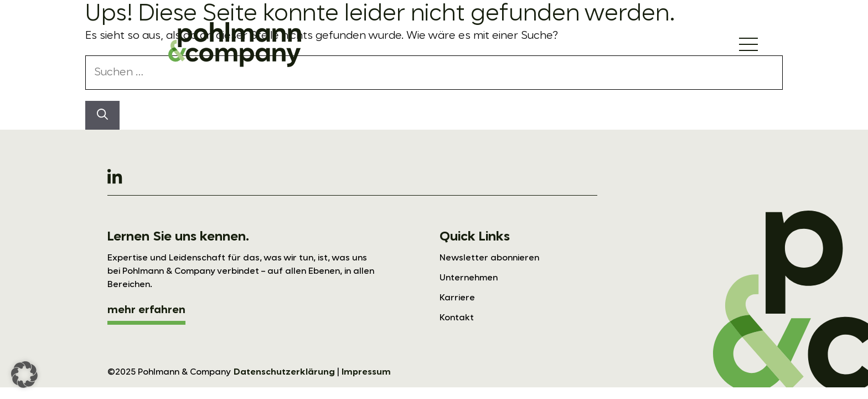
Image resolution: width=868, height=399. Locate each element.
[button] (24, 375)
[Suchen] (102, 115)
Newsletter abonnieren (489, 258)
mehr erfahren (146, 310)
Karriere (457, 298)
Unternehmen (469, 278)
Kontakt (457, 318)
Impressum (366, 372)
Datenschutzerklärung (284, 372)
